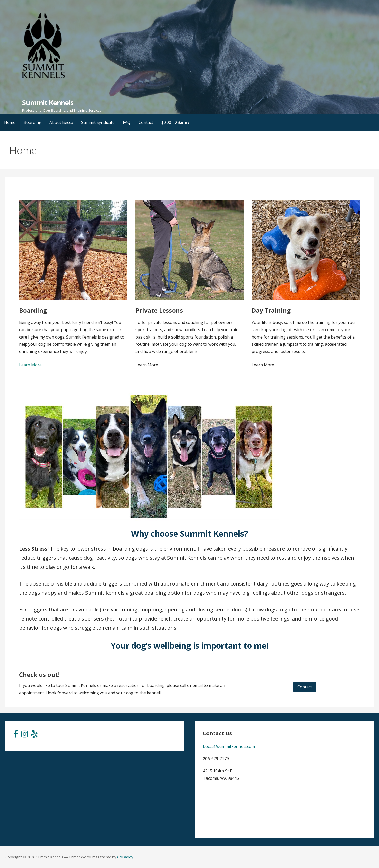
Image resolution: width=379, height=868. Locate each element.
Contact (146, 122)
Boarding (32, 122)
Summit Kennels (48, 102)
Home (10, 122)
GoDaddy (125, 857)
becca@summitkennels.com (229, 746)
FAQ (127, 122)
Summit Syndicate (98, 122)
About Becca (61, 122)
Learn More (30, 365)
